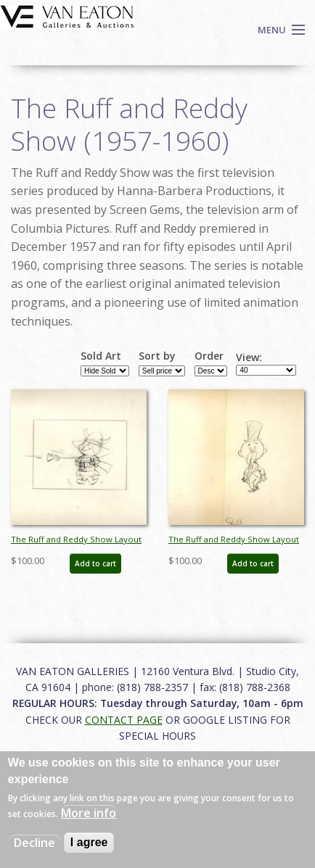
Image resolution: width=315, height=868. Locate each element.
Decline (34, 843)
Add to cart (95, 563)
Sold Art (101, 356)
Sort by (157, 356)
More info (89, 813)
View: (249, 357)
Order (209, 356)
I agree (89, 842)
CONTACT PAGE (124, 720)
